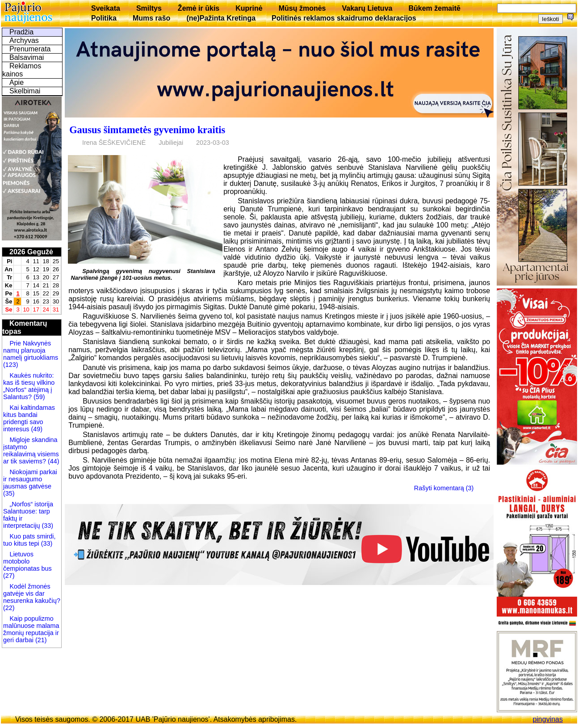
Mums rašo (151, 18)
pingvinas (548, 719)
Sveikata (106, 8)
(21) (40, 640)
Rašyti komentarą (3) (444, 488)
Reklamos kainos (22, 70)
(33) (47, 526)
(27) (9, 576)
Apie (17, 82)
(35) (9, 493)
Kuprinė (249, 8)
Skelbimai (25, 91)
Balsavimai (27, 57)
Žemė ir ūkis (199, 8)
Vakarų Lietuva (367, 8)
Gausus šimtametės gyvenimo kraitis (147, 130)
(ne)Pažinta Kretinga (221, 18)
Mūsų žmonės (302, 8)
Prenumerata (30, 49)
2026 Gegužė (31, 252)
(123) (11, 365)
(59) (38, 397)
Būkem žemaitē (434, 8)
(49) (36, 429)
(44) (53, 461)
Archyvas (24, 40)
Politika (104, 18)
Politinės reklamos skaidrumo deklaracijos (344, 18)
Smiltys (149, 8)
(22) (9, 608)
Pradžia (21, 32)
